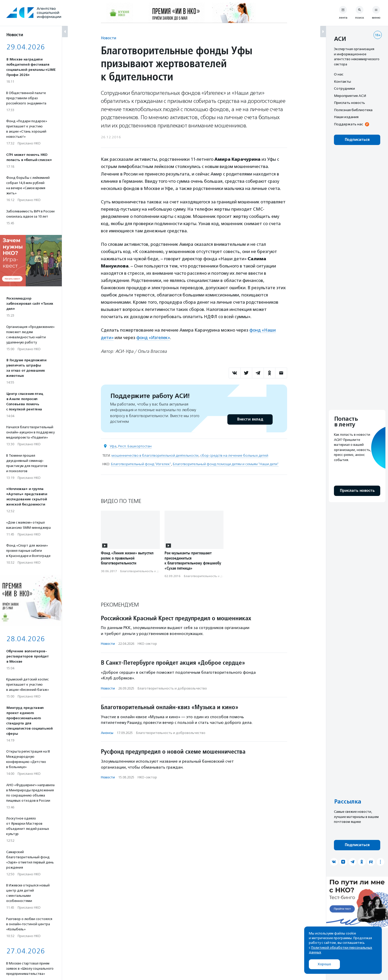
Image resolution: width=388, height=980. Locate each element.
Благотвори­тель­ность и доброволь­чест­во (153, 571)
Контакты (342, 81)
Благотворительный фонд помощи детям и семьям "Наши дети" (226, 464)
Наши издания (346, 117)
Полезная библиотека (353, 110)
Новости (109, 38)
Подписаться (357, 140)
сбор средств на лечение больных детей (234, 455)
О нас (339, 74)
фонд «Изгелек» (154, 337)
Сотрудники (344, 88)
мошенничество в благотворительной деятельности (155, 455)
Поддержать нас (348, 124)
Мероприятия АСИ (350, 96)
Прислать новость (349, 103)
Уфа (113, 446)
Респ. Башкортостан (135, 446)
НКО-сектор (147, 643)
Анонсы (107, 733)
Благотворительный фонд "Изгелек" (141, 464)
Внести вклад (250, 419)
